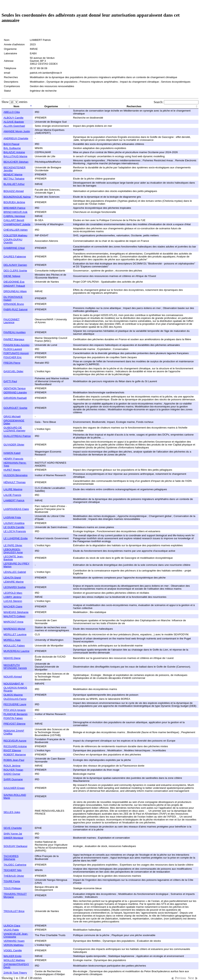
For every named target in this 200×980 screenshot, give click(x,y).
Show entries (14, 102)
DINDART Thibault (14, 286)
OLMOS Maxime (13, 695)
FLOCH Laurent (13, 349)
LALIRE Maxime (13, 489)
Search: (176, 102)
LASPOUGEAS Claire (16, 509)
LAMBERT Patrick (14, 500)
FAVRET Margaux (14, 339)
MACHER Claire (13, 606)
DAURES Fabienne (15, 257)
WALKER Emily (12, 956)
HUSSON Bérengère (16, 475)
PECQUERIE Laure (15, 704)
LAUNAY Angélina (14, 523)
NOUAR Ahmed (13, 677)
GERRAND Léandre (15, 392)
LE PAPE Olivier (13, 545)
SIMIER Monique (13, 838)
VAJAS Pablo (11, 930)
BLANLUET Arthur (14, 184)
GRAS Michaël (12, 416)
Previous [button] (180, 978)
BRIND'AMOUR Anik (16, 212)
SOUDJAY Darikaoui (15, 846)
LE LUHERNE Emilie (16, 538)
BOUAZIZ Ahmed (14, 191)
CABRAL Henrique (14, 216)
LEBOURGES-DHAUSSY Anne (13, 551)
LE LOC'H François (15, 531)
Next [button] (191, 978)
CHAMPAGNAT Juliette (17, 224)
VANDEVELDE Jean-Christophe (16, 935)
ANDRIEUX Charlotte (16, 138)
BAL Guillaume (12, 148)
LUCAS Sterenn (13, 601)
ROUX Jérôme (12, 766)
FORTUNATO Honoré (16, 353)
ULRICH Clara (12, 926)
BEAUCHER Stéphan (16, 162)
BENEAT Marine (13, 174)
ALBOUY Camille (13, 118)
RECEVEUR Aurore (15, 741)
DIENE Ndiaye (12, 276)
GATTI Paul (10, 381)
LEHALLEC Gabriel (15, 572)
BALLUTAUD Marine (15, 156)
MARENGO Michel (14, 629)
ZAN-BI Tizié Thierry (15, 973)
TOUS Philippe (12, 888)
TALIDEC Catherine (15, 865)
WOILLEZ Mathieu (14, 960)
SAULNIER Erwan (14, 788)
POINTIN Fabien (13, 718)
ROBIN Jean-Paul (14, 760)
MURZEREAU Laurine (17, 651)
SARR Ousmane (13, 779)
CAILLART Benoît (14, 220)
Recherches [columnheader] (134, 106)
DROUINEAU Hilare (15, 291)
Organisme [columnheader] (51, 106)
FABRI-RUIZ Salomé (16, 309)
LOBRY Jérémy (12, 597)
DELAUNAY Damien (15, 265)
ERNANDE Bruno (14, 304)
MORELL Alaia (12, 640)
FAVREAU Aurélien (15, 332)
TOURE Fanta (12, 881)
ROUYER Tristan (13, 770)
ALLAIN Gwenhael (14, 126)
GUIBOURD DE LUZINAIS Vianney (14, 429)
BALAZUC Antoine (14, 152)
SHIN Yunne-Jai (13, 834)
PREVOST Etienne (14, 724)
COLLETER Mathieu (15, 235)
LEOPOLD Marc (13, 593)
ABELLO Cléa (12, 112)
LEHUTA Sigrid (12, 578)
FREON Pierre (12, 363)
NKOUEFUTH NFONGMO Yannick (15, 667)
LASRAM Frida (12, 517)
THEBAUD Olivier (14, 876)
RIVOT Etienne (12, 750)
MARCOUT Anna (13, 622)
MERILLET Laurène (15, 634)
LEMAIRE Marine (14, 582)
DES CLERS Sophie (15, 271)
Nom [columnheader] (16, 106)
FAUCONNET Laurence (12, 321)
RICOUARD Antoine (15, 746)
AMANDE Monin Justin (17, 131)
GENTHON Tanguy (15, 388)
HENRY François (13, 459)
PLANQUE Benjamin (16, 714)
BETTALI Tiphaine (14, 179)
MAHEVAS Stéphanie (16, 612)
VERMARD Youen (14, 941)
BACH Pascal (11, 144)
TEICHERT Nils (12, 870)
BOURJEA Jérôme (14, 202)
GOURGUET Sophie (15, 408)
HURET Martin (12, 470)
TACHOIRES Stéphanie (11, 858)
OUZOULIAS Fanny (15, 699)
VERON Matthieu (13, 945)
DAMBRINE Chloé (14, 248)
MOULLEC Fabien (14, 646)
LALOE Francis (12, 495)
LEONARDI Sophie (15, 587)
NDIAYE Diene (12, 658)
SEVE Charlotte (13, 828)
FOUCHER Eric (13, 357)
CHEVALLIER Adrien (16, 230)
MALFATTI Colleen (14, 616)
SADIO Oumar (12, 774)
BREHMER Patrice (14, 208)
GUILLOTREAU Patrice (17, 436)
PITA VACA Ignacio (15, 710)
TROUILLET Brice (14, 911)
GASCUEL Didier (13, 371)
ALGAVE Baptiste (14, 122)
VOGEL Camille (13, 950)
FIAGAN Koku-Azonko (17, 345)
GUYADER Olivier (14, 445)
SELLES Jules (12, 812)
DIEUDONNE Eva (14, 282)
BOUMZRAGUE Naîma (17, 197)
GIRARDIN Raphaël (15, 398)
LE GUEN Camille (14, 527)
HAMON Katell (12, 453)
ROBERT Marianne (15, 755)
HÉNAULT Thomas (15, 482)
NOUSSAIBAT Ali (13, 684)
